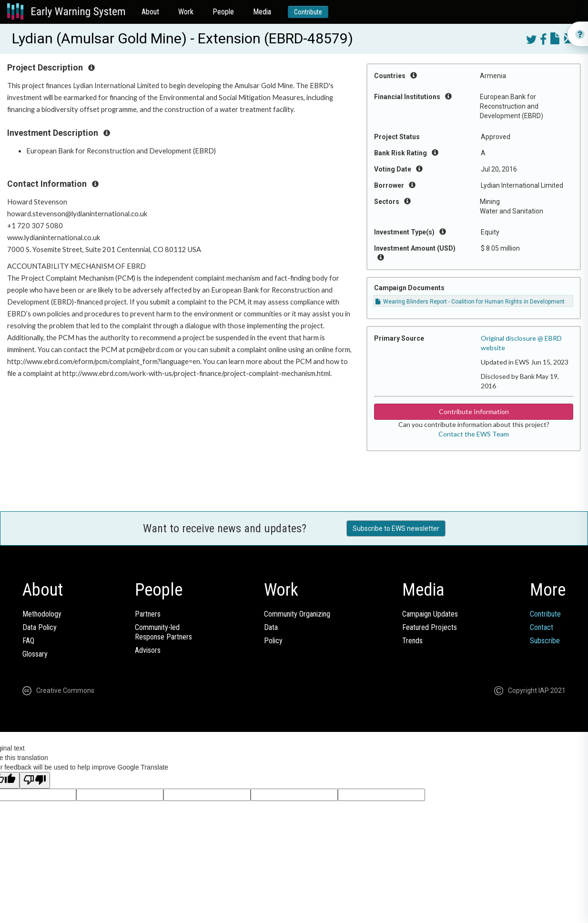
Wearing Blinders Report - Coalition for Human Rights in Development (470, 302)
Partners (148, 614)
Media (262, 12)
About (150, 12)
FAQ (28, 641)
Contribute (308, 12)
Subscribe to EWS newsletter (396, 528)
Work (186, 12)
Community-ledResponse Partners (163, 632)
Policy (273, 641)
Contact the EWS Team (474, 434)
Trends (412, 641)
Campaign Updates (430, 614)
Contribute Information (474, 411)
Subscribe (545, 641)
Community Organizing (297, 614)
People (223, 12)
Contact (542, 627)
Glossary (35, 654)
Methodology (42, 614)
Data (271, 627)
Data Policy (40, 627)
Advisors (148, 650)
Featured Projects (430, 627)
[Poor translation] (35, 780)
